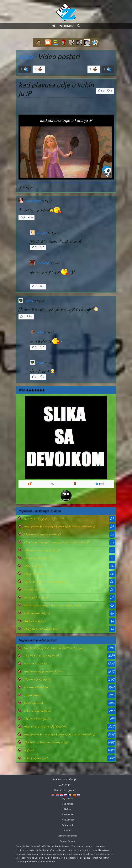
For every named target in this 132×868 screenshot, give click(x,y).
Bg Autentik (68, 825)
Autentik (68, 830)
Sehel (29, 301)
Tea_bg (42, 233)
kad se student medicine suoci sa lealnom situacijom (46, 742)
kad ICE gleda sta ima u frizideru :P (41, 656)
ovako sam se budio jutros (34, 621)
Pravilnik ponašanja (64, 779)
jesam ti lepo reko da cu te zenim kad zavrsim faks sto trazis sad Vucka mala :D (59, 527)
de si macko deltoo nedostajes (36, 687)
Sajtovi (68, 809)
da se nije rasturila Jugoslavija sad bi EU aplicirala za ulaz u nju (53, 648)
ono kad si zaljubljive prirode (36, 758)
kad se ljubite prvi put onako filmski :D (41, 629)
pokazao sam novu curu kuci (35, 664)
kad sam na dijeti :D (33, 566)
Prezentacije (68, 814)
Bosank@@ (33, 201)
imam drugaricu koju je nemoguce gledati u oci (44, 519)
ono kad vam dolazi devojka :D (37, 613)
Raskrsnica (68, 804)
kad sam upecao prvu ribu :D (37, 574)
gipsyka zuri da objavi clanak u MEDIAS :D (45, 727)
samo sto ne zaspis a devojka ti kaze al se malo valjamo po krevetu (52, 605)
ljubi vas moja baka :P (34, 703)
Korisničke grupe (64, 790)
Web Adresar (68, 820)
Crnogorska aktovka (32, 695)
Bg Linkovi (68, 799)
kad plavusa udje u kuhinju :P (37, 679)
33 (52, 484)
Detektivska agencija (68, 836)
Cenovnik (65, 785)
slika (26, 57)
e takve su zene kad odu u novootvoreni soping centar (46, 582)
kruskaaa (43, 263)
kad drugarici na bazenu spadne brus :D (42, 550)
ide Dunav (29, 750)
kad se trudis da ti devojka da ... (37, 719)
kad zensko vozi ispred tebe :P (37, 558)
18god (100, 484)
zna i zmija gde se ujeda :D (36, 598)
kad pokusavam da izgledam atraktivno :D (42, 535)
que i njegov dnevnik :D (34, 590)
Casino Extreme (68, 841)
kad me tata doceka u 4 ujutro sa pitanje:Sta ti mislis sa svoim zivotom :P (56, 542)
